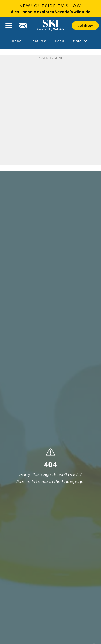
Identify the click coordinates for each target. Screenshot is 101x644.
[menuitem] (17, 41)
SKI (51, 23)
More (81, 41)
